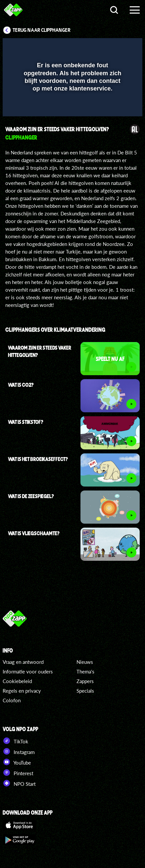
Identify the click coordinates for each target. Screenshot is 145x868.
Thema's (85, 671)
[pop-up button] (107, 47)
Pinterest (18, 773)
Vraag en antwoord (23, 662)
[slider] (72, 108)
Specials (85, 691)
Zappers (85, 681)
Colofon (12, 700)
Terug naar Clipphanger (42, 30)
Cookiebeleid (17, 681)
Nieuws (85, 662)
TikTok (15, 741)
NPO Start (19, 783)
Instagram (19, 751)
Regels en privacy (22, 691)
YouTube (17, 762)
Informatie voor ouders (28, 671)
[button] (120, 47)
